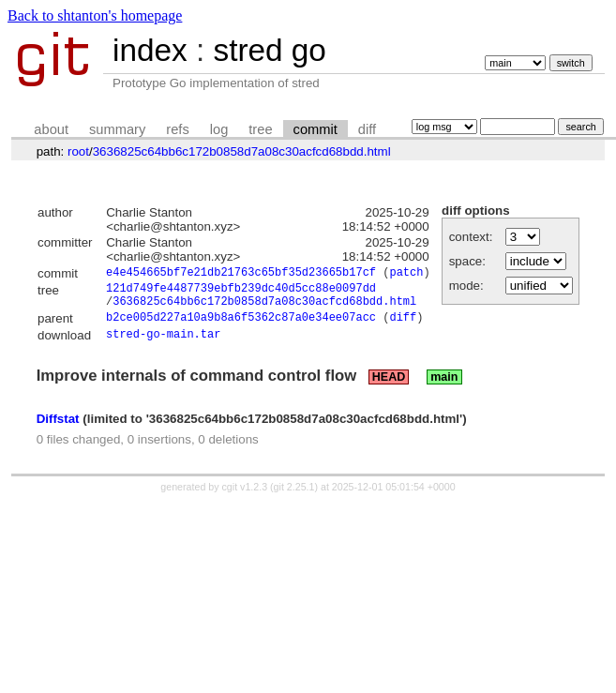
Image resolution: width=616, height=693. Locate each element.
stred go (269, 50)
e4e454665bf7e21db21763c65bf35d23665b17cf (241, 274)
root (78, 151)
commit (316, 129)
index (150, 50)
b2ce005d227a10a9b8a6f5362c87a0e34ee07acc (241, 327)
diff (367, 129)
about (51, 129)
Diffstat (58, 429)
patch (406, 274)
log (219, 129)
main (444, 387)
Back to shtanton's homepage (95, 15)
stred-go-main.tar (163, 345)
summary (117, 129)
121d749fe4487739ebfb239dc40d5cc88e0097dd (241, 292)
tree (260, 129)
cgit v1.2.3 (245, 497)
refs (177, 129)
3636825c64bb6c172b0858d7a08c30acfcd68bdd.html (242, 151)
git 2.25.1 (294, 497)
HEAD (389, 387)
